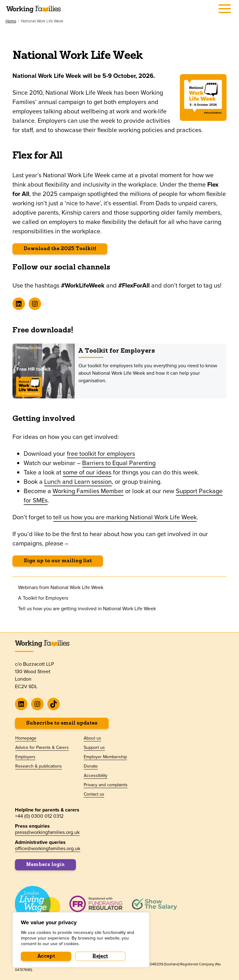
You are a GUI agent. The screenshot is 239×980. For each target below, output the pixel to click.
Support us (94, 748)
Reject (100, 956)
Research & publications (39, 766)
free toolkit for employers (101, 454)
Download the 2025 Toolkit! (60, 249)
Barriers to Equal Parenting (119, 463)
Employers (25, 757)
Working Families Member (88, 491)
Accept (46, 956)
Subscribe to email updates (62, 723)
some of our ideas (87, 472)
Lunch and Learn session (78, 482)
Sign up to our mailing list (58, 561)
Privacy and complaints (106, 785)
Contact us (94, 794)
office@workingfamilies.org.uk (48, 848)
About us (92, 738)
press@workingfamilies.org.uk (47, 832)
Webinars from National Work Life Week (61, 587)
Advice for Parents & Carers (42, 748)
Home (11, 21)
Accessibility (96, 776)
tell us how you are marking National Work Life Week (125, 517)
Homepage (26, 738)
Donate (91, 766)
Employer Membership (105, 757)
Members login (45, 865)
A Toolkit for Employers (117, 351)
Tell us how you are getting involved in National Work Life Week (87, 609)
